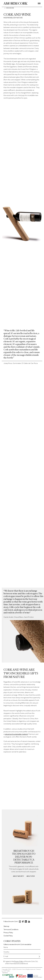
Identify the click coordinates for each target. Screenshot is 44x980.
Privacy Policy (8, 933)
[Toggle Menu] (39, 3)
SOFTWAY (7, 971)
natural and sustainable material (16, 734)
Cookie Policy (8, 936)
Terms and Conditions (11, 930)
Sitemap (6, 926)
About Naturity (19, 876)
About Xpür (31, 876)
